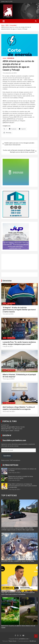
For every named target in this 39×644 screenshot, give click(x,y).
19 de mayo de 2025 (8, 379)
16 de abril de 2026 (8, 314)
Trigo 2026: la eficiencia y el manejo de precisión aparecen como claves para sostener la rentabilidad (23, 486)
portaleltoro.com (24, 639)
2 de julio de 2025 (7, 346)
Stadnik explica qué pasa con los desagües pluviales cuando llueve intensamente (19, 144)
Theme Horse (12, 641)
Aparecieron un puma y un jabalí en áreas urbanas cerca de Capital (21, 477)
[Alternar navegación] (4, 21)
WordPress (33, 641)
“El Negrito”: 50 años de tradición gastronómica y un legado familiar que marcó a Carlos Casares (19, 310)
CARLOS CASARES (19, 262)
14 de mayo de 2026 (14, 473)
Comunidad (10, 58)
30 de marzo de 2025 (8, 411)
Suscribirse (7, 456)
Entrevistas (7, 281)
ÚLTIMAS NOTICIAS (10, 465)
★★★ (4, 58)
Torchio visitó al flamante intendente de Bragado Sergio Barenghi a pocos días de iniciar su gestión (19, 151)
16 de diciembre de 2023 (9, 73)
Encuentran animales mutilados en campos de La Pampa (18, 561)
